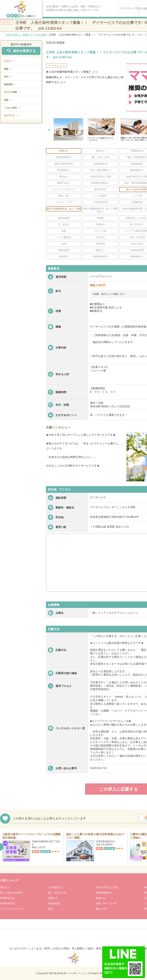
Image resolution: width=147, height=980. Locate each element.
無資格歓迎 (54, 903)
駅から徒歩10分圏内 (11, 893)
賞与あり (5, 887)
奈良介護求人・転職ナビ (19, 35)
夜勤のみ (101, 898)
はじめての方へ (19, 948)
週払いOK (101, 909)
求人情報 (41, 35)
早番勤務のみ (7, 898)
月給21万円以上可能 (107, 887)
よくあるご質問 (40, 948)
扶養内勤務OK (104, 893)
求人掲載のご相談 (82, 948)
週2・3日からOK (57, 893)
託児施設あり (55, 887)
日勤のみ (53, 898)
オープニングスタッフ (12, 909)
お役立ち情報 (61, 948)
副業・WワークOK (106, 903)
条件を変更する (21, 51)
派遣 (50, 909)
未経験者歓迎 (7, 903)
